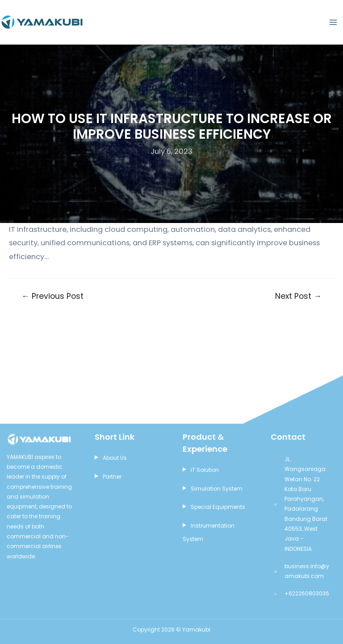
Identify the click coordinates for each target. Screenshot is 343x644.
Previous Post (52, 297)
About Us (115, 458)
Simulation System (217, 489)
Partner (112, 477)
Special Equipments (218, 507)
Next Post (298, 297)
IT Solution (205, 470)
